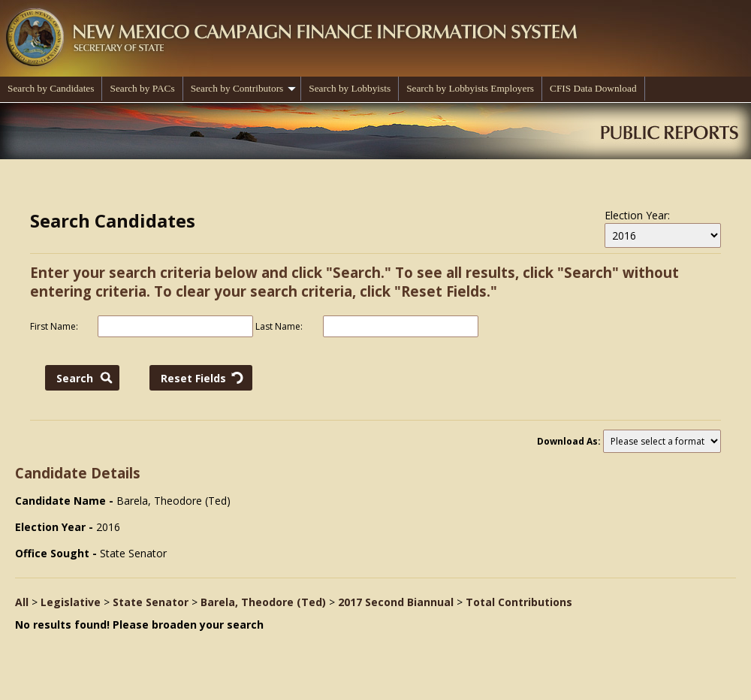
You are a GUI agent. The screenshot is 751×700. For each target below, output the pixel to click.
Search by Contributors (244, 88)
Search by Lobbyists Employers (470, 88)
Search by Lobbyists (350, 88)
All (22, 602)
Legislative (71, 602)
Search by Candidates (51, 88)
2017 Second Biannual (396, 602)
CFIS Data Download (593, 88)
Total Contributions (519, 602)
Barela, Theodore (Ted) (263, 602)
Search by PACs (142, 88)
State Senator (151, 602)
